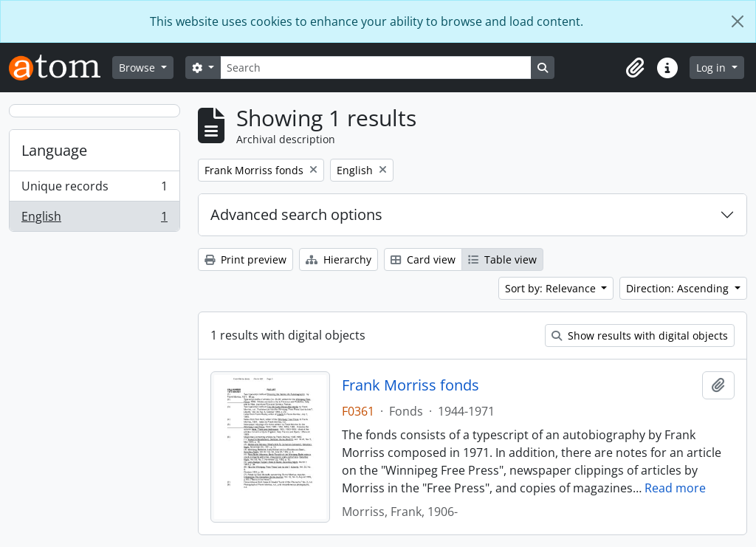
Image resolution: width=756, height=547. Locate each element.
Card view (423, 259)
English (94, 219)
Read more (675, 488)
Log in (712, 68)
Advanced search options (296, 214)
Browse (138, 68)
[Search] (376, 68)
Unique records (94, 189)
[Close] (738, 21)
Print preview (245, 259)
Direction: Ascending (679, 288)
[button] (635, 68)
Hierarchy (339, 259)
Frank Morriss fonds (410, 385)
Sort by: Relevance (552, 288)
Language (54, 150)
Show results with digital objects (640, 336)
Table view (502, 259)
